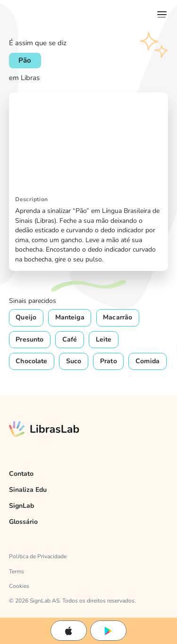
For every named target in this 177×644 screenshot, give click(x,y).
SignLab (21, 506)
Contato (21, 474)
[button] (160, 14)
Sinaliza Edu (28, 490)
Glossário (23, 522)
